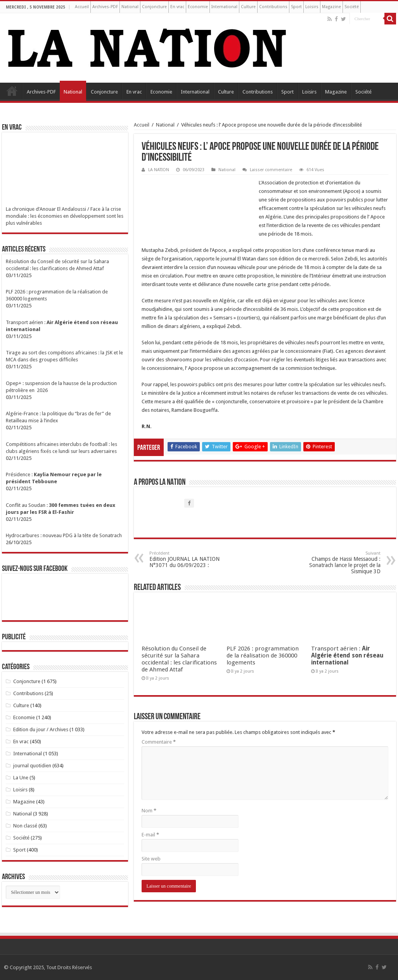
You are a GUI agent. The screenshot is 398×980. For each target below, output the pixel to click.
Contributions (273, 7)
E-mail (150, 835)
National (130, 7)
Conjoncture (154, 7)
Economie (198, 7)
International (224, 7)
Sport (296, 7)
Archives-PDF (105, 7)
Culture (248, 7)
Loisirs (312, 7)
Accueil (82, 7)
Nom (149, 811)
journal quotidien (32, 766)
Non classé (25, 826)
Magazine (331, 7)
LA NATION (159, 170)
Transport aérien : (347, 656)
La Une (21, 778)
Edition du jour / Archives (41, 729)
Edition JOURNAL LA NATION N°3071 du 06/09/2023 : (189, 559)
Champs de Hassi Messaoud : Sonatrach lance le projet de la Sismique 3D (341, 563)
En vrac (177, 7)
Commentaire (159, 742)
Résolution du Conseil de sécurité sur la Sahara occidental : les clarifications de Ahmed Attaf (179, 659)
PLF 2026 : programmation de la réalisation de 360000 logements (263, 656)
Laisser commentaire (271, 170)
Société (352, 7)
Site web (151, 859)
